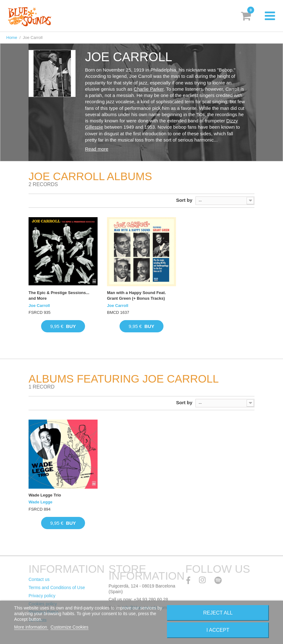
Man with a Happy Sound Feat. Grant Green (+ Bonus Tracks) (136, 295)
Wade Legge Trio (45, 495)
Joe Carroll (39, 306)
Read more (97, 149)
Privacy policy (42, 596)
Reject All (218, 613)
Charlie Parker (149, 89)
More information (31, 627)
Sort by (184, 200)
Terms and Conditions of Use (57, 588)
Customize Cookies (69, 627)
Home (12, 38)
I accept (218, 630)
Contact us (39, 579)
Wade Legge (40, 502)
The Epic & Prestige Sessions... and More (59, 295)
